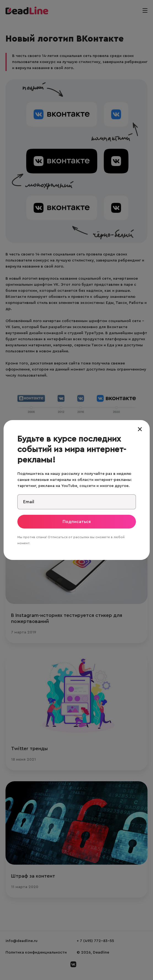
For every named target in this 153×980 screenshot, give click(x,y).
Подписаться (77, 522)
